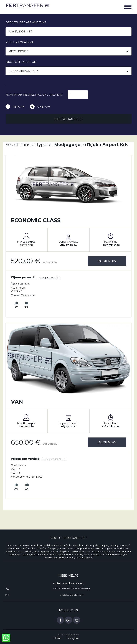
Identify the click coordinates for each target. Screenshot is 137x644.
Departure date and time (26, 22)
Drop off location (21, 62)
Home (58, 638)
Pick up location (19, 42)
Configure (73, 638)
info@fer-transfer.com (72, 595)
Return (19, 107)
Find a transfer (68, 119)
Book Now (107, 261)
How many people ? (34, 95)
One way (44, 107)
